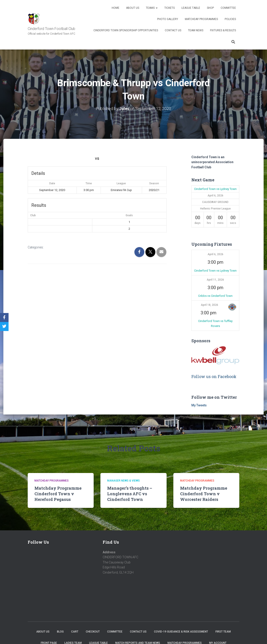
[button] (232, 307)
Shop (210, 8)
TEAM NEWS (196, 30)
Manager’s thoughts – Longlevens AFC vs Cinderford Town (130, 494)
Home (115, 8)
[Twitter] (4, 327)
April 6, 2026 (215, 254)
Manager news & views (123, 481)
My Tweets (199, 405)
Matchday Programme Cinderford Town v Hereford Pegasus (58, 494)
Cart (75, 632)
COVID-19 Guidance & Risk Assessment (181, 632)
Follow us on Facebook (214, 376)
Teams (152, 8)
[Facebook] (4, 317)
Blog (60, 632)
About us (133, 8)
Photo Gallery (168, 19)
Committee (228, 8)
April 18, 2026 (209, 305)
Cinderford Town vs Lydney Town (215, 189)
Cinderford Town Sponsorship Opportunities (126, 30)
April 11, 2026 (215, 280)
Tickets (170, 8)
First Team (223, 632)
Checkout (93, 632)
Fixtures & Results (223, 30)
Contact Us (173, 30)
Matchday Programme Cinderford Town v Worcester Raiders (204, 494)
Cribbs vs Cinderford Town (215, 296)
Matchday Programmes (201, 19)
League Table (191, 8)
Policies (230, 19)
